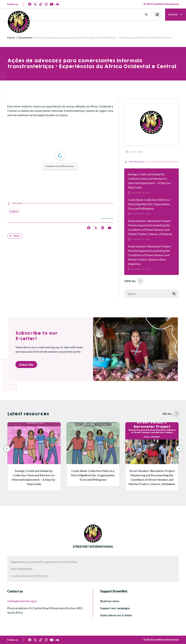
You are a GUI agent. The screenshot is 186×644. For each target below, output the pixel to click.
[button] (146, 15)
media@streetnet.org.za (22, 601)
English (14, 211)
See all (167, 414)
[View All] (140, 281)
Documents (25, 37)
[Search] (174, 294)
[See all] (176, 414)
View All (130, 281)
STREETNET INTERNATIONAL (93, 546)
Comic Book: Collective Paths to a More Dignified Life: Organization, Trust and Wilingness (149, 204)
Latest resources (28, 414)
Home (11, 37)
